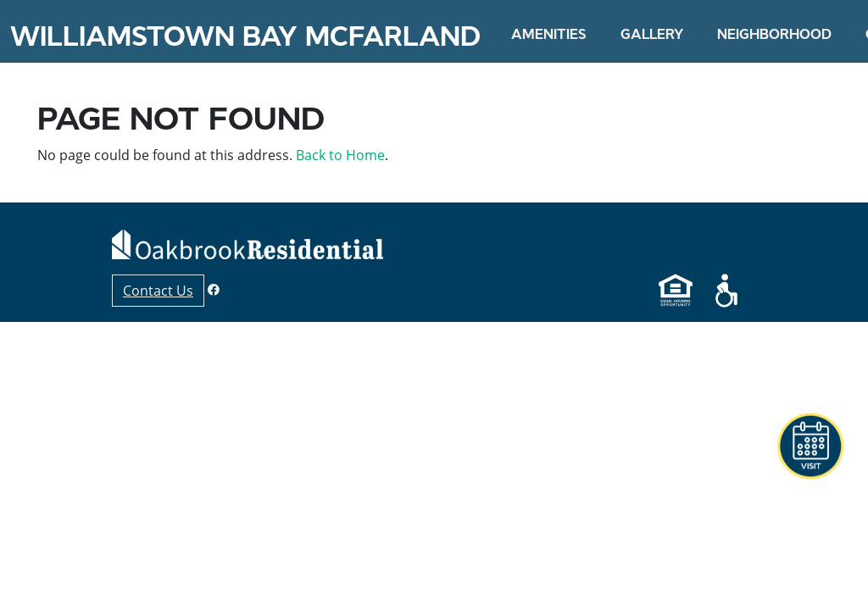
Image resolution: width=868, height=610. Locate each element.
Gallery (652, 34)
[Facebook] (214, 289)
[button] (810, 446)
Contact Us (158, 291)
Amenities (549, 34)
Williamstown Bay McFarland (245, 36)
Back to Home (340, 155)
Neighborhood (774, 34)
